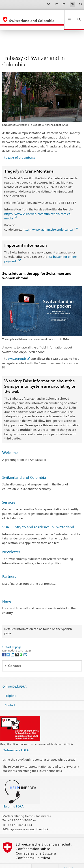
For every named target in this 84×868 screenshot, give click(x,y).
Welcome (10, 443)
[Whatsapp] (21, 645)
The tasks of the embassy (19, 148)
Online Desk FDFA (14, 677)
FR (64, 4)
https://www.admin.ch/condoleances (50, 220)
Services (9, 493)
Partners (9, 567)
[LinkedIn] (13, 645)
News (7, 592)
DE (49, 4)
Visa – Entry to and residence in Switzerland (38, 517)
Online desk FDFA (16, 740)
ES (80, 4)
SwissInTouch (19, 349)
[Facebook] (4, 645)
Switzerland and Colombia (24, 468)
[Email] (25, 645)
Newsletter (11, 542)
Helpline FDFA (13, 797)
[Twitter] (9, 645)
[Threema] (17, 645)
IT (57, 4)
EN (72, 4)
